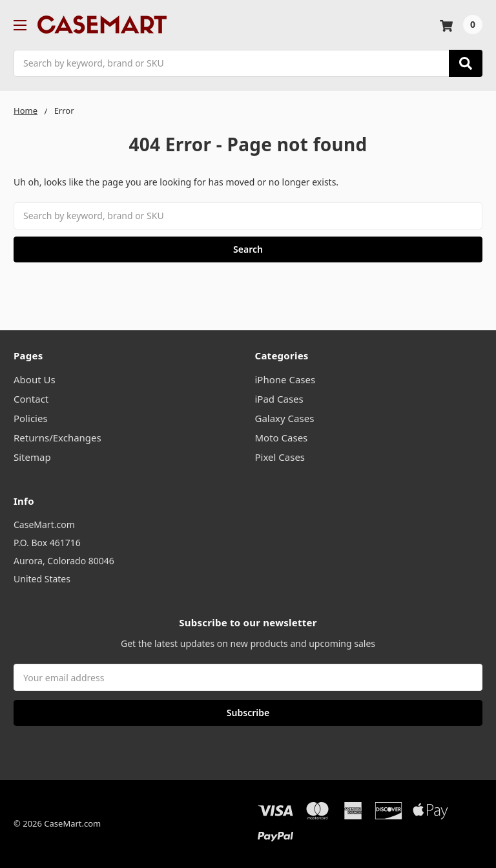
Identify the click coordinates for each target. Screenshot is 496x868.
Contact (31, 399)
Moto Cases (282, 438)
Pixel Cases (280, 457)
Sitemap (32, 457)
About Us (35, 379)
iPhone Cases (285, 379)
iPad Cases (279, 399)
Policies (31, 418)
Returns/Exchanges (57, 438)
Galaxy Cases (285, 418)
